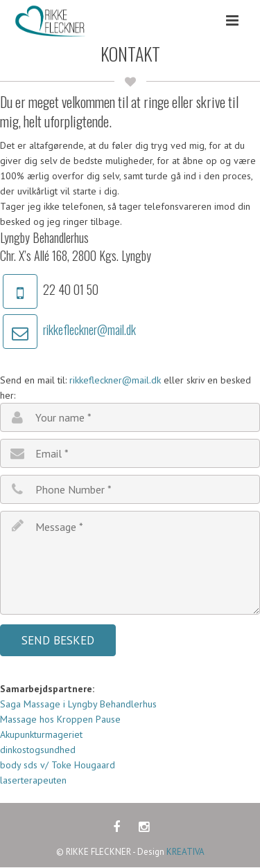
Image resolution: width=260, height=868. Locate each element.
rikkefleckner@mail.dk (89, 329)
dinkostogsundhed (38, 750)
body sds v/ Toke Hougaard (58, 765)
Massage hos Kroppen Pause (60, 719)
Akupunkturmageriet (43, 734)
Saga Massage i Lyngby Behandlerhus (78, 704)
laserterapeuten (33, 780)
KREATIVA (185, 852)
